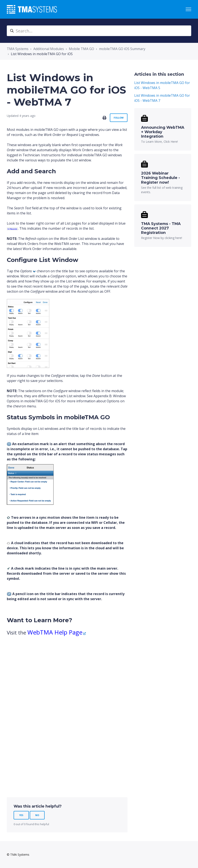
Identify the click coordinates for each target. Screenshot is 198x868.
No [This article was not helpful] (37, 815)
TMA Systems (18, 49)
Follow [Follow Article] (119, 118)
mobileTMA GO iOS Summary (122, 49)
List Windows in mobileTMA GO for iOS (42, 54)
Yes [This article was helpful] (21, 815)
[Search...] (99, 31)
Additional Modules (49, 49)
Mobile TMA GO (81, 49)
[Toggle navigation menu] (188, 9)
